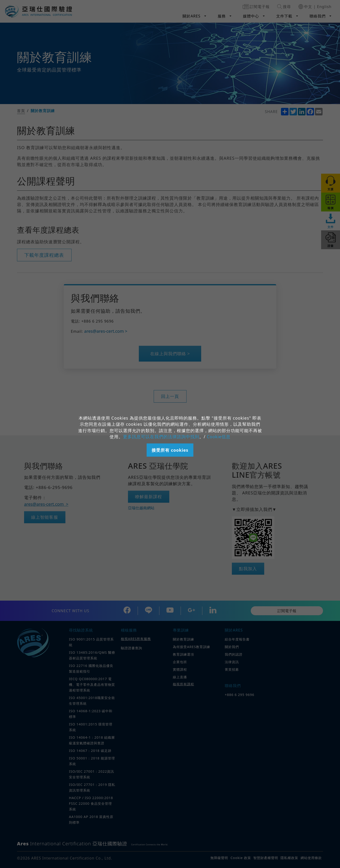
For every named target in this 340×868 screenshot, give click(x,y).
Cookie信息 (219, 437)
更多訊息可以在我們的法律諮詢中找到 (161, 437)
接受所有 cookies (170, 450)
